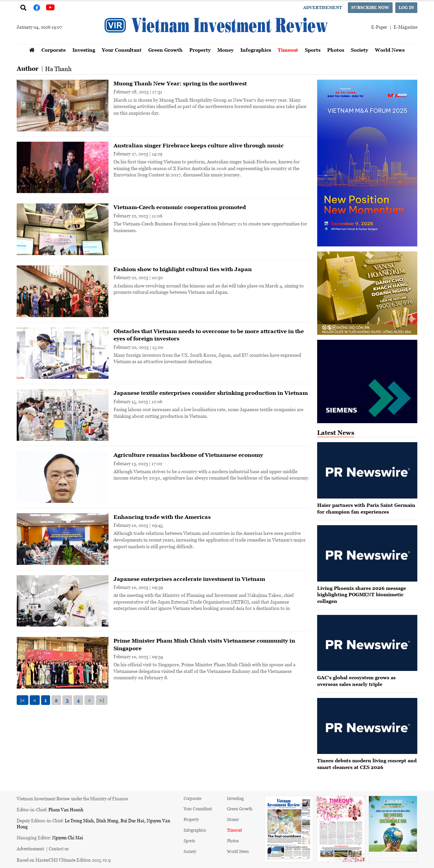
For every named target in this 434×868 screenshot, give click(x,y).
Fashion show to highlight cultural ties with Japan (183, 269)
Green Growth (165, 50)
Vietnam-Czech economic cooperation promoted (180, 207)
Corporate (54, 50)
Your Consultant (122, 50)
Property (200, 50)
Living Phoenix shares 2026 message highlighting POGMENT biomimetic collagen (362, 595)
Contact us (59, 848)
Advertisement (322, 8)
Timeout (288, 50)
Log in (406, 8)
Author (28, 69)
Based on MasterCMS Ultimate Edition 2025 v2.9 (64, 860)
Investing (84, 50)
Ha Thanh (58, 69)
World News (390, 50)
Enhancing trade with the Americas (162, 517)
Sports (313, 50)
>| (102, 700)
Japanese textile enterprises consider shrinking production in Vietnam (211, 393)
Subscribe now (370, 8)
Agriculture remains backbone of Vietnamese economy (188, 455)
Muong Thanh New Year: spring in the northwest (180, 83)
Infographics (256, 50)
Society (360, 50)
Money (226, 50)
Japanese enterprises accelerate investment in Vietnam (189, 579)
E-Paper (379, 27)
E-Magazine (405, 27)
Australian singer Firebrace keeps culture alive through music (199, 145)
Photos (336, 50)
